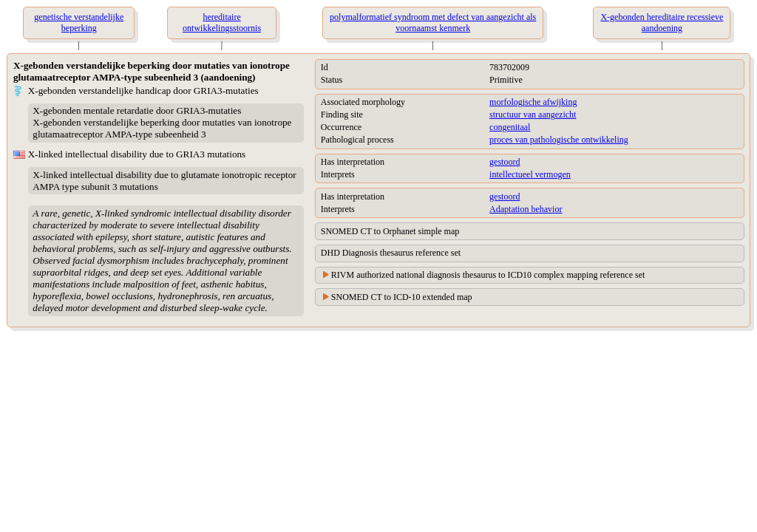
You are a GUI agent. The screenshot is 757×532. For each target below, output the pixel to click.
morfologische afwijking (533, 102)
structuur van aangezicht (533, 115)
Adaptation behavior (526, 209)
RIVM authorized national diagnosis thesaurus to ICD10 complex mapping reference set (488, 275)
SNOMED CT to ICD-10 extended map (402, 297)
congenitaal (510, 127)
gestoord (505, 162)
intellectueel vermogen (530, 174)
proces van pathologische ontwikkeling (559, 140)
